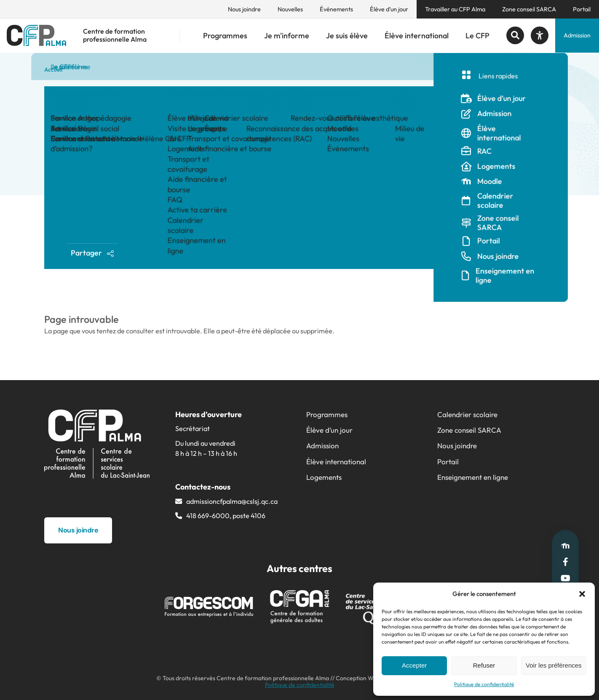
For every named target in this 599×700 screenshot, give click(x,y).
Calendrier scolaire (467, 414)
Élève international (417, 36)
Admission (577, 35)
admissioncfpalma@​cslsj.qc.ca (232, 501)
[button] (582, 594)
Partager (92, 253)
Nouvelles (290, 9)
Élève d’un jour (389, 9)
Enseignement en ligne (473, 477)
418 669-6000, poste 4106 (226, 516)
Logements (324, 477)
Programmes (225, 36)
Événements (336, 9)
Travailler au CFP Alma (455, 9)
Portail (582, 9)
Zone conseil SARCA (529, 9)
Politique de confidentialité (484, 684)
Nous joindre (244, 9)
